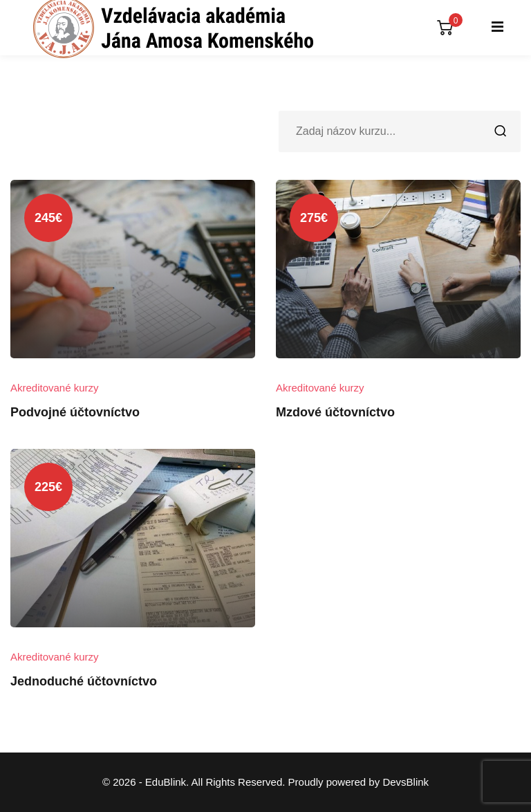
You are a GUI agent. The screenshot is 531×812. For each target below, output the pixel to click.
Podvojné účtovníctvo (75, 412)
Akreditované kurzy (55, 388)
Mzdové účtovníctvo (335, 412)
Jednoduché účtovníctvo (84, 681)
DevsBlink (406, 782)
